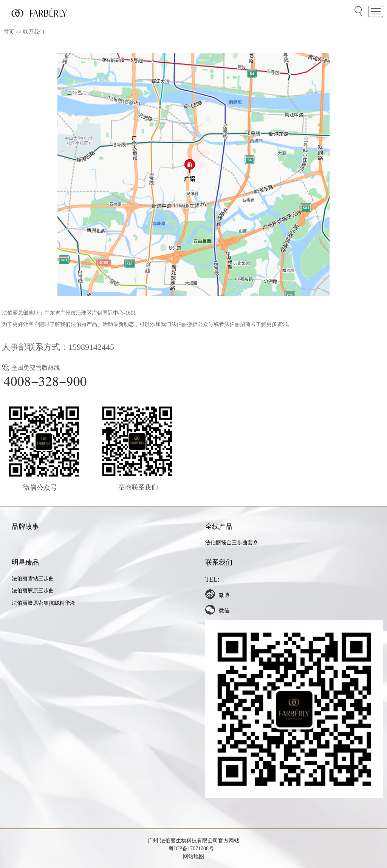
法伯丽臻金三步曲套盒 (232, 543)
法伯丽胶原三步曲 (33, 591)
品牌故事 (25, 527)
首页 (9, 32)
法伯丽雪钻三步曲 (33, 578)
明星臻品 (25, 562)
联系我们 (34, 32)
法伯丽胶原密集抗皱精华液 (43, 603)
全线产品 (219, 527)
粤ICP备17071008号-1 (193, 849)
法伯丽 (167, 841)
